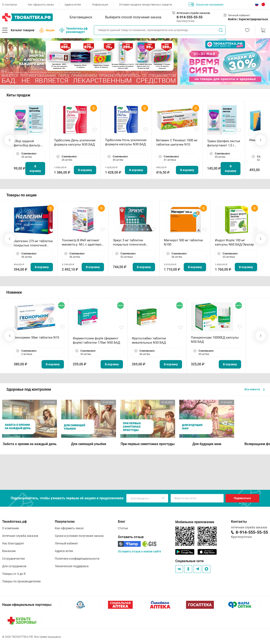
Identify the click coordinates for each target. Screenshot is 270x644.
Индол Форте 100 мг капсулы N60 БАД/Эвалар (234, 242)
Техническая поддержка (72, 566)
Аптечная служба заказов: (193, 13)
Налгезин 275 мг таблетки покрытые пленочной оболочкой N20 (33, 243)
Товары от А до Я (14, 574)
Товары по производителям (21, 581)
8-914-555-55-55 (190, 17)
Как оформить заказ (41, 5)
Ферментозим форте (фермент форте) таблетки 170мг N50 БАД (96, 340)
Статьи (123, 528)
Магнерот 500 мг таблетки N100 (183, 242)
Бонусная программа (206, 4)
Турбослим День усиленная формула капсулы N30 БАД (75, 142)
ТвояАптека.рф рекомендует (74, 30)
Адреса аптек (73, 5)
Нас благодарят (13, 543)
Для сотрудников (14, 566)
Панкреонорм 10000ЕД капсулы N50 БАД (215, 340)
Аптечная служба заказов (20, 536)
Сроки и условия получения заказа (79, 536)
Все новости (255, 389)
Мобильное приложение (195, 522)
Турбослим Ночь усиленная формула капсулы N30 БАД (126, 142)
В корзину (35, 169)
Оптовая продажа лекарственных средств (145, 5)
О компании (10, 5)
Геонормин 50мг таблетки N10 (36, 338)
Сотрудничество (13, 559)
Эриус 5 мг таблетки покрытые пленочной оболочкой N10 (129, 242)
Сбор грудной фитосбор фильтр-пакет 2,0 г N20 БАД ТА (28, 143)
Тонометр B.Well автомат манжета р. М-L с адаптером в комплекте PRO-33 (83, 242)
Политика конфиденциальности (77, 559)
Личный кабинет (66, 543)
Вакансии (9, 551)
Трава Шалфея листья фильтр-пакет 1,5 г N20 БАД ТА (224, 143)
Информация (100, 5)
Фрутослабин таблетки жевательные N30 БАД (149, 340)
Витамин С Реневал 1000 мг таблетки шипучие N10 (177, 142)
